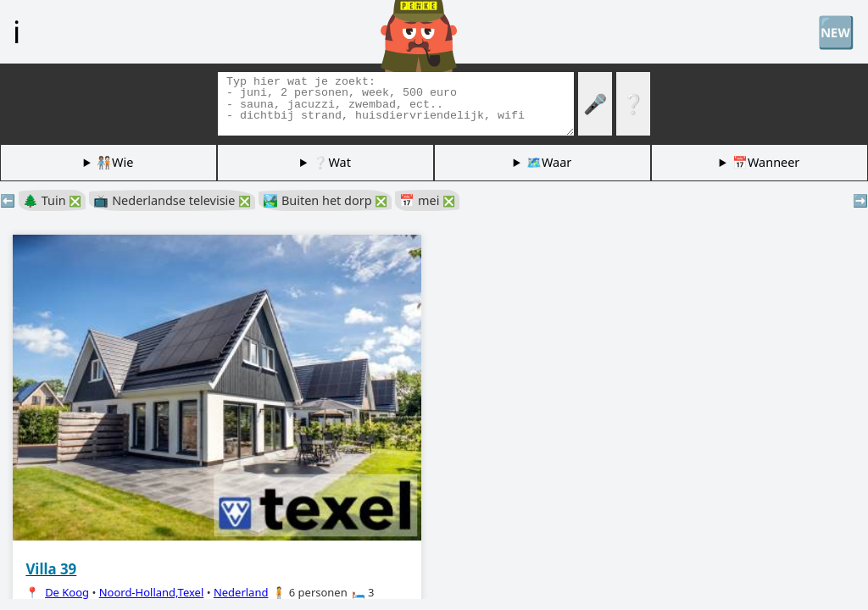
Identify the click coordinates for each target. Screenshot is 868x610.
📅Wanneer (766, 162)
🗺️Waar (549, 162)
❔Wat (331, 162)
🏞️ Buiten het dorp (325, 200)
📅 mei (427, 200)
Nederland (241, 592)
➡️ (860, 200)
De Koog (67, 592)
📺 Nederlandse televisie (172, 200)
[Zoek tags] (396, 104)
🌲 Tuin (52, 200)
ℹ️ (17, 31)
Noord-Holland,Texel (152, 592)
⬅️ (8, 200)
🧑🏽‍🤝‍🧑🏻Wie (115, 162)
